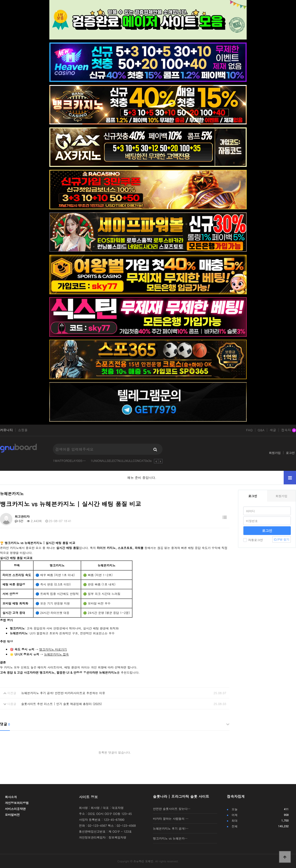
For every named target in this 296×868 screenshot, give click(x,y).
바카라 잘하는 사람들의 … (171, 819)
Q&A (261, 430)
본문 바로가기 (0, 0)
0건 (19, 521)
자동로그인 (253, 540)
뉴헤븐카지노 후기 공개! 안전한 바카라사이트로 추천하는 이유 (63, 693)
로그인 (290, 453)
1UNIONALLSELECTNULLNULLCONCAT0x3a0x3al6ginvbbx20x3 (134, 461)
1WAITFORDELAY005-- (69, 461)
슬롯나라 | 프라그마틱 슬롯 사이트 (181, 796)
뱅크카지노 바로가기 (53, 649)
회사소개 (11, 797)
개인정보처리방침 (17, 803)
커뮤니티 (6, 430)
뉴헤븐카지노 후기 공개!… (171, 828)
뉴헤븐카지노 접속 (56, 654)
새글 (273, 430)
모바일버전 (12, 815)
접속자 (289, 430)
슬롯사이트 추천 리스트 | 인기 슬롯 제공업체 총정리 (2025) (62, 704)
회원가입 (275, 453)
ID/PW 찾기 (282, 539)
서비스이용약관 (15, 809)
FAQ (249, 430)
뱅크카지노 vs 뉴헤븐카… (170, 838)
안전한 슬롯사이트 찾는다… (172, 809)
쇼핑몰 (23, 430)
